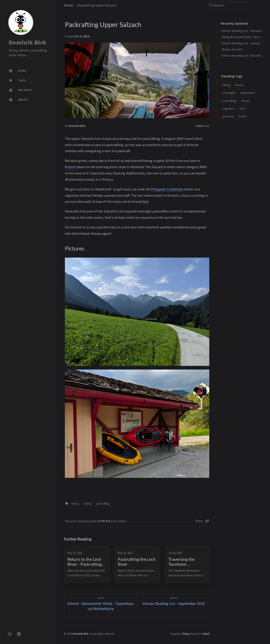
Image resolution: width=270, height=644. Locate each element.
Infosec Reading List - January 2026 (244, 43)
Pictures (227, 145)
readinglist (229, 93)
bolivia (243, 116)
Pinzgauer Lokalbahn (167, 189)
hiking (75, 504)
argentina (228, 109)
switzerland (248, 93)
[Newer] (173, 605)
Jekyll (206, 634)
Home (69, 5)
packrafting (103, 504)
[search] (230, 5)
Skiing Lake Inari (232, 49)
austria (87, 504)
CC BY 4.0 (104, 521)
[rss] (10, 634)
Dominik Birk (28, 42)
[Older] (101, 605)
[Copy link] (207, 521)
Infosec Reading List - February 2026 (245, 31)
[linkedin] (19, 634)
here (145, 201)
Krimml (71, 167)
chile (242, 109)
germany (228, 116)
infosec (239, 85)
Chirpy (185, 634)
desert (245, 101)
